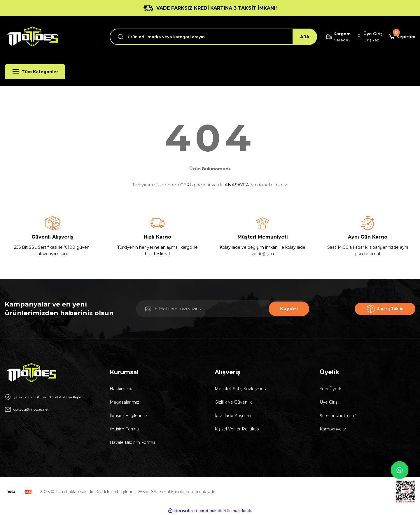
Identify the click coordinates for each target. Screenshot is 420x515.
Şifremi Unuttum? (338, 416)
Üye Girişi (329, 402)
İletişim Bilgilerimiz (129, 416)
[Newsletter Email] (223, 309)
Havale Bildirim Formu (132, 442)
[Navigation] (35, 72)
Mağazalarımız (124, 402)
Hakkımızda (122, 389)
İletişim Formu (124, 429)
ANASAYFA (237, 185)
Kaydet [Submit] (289, 309)
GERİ (186, 185)
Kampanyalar (333, 429)
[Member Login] (363, 37)
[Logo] (32, 37)
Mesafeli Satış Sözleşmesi (241, 389)
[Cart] (400, 37)
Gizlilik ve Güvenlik (233, 402)
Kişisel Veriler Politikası (237, 429)
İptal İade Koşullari (233, 416)
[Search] (206, 37)
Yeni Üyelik (331, 389)
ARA (291, 37)
